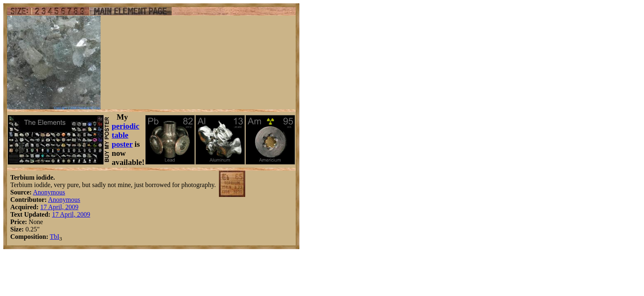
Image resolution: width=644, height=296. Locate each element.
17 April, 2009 (59, 207)
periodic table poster (125, 135)
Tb (53, 237)
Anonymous (49, 192)
